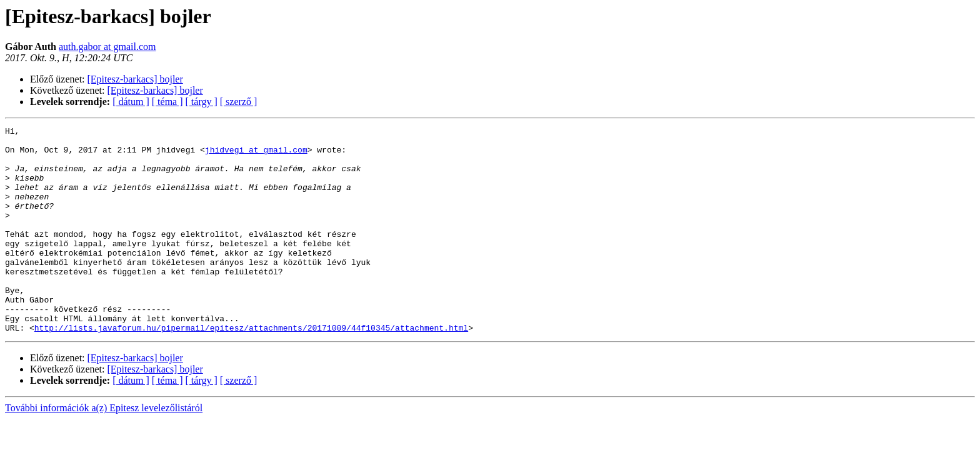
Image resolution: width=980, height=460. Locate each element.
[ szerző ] (239, 102)
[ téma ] (167, 102)
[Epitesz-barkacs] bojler (135, 79)
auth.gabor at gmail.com (107, 47)
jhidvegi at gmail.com (256, 155)
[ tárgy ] (202, 102)
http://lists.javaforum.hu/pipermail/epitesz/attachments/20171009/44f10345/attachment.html (251, 369)
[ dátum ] (131, 102)
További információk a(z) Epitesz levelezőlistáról (104, 449)
